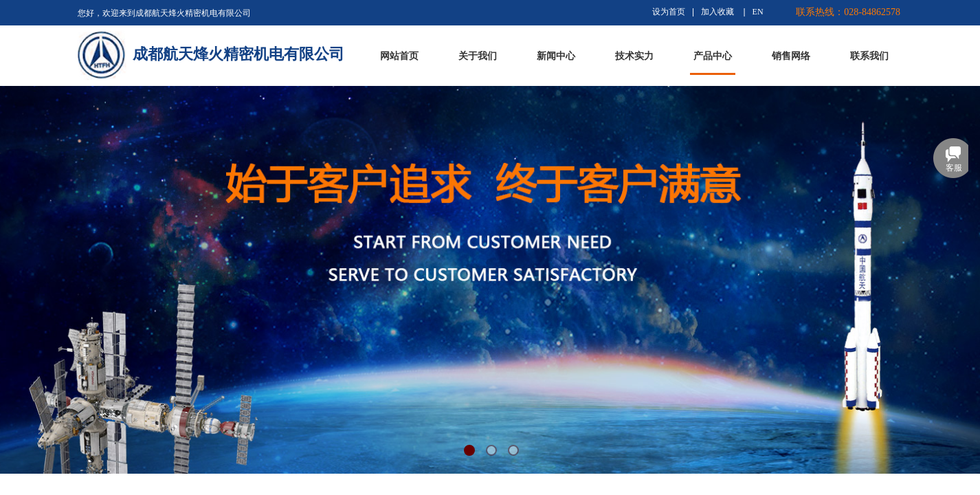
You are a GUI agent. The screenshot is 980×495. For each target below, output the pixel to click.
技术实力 (634, 56)
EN (758, 12)
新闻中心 (556, 56)
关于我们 (478, 56)
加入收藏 (717, 12)
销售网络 (791, 56)
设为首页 (669, 12)
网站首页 (399, 56)
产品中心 (713, 56)
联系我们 (869, 56)
